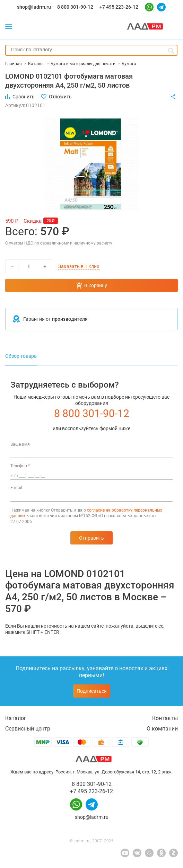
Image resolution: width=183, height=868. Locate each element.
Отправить (91, 538)
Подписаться (92, 691)
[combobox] (91, 50)
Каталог (16, 718)
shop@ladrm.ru (34, 7)
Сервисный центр (28, 729)
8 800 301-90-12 (75, 7)
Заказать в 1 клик (79, 266)
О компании (162, 729)
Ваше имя (20, 444)
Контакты (165, 718)
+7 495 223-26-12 (119, 7)
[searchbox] (91, 50)
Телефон (20, 466)
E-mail (16, 488)
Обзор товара (21, 356)
